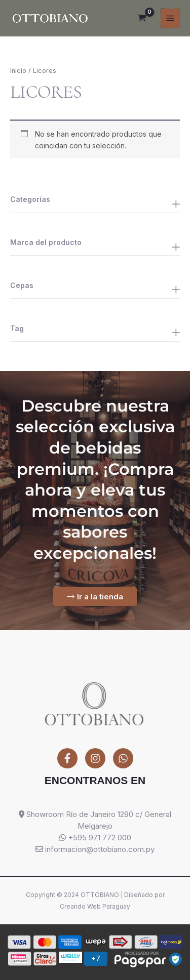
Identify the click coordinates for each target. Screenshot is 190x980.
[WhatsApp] (123, 758)
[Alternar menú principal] (170, 18)
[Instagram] (95, 758)
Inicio (18, 71)
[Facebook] (67, 758)
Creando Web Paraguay (95, 906)
